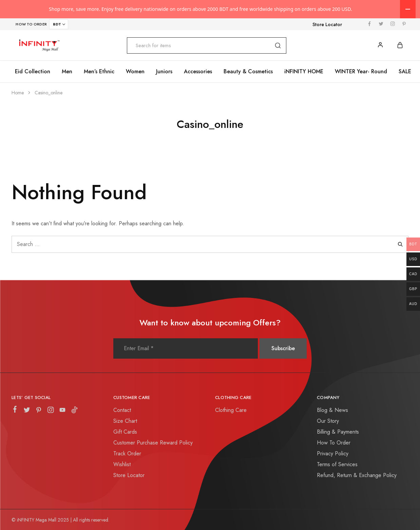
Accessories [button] (198, 72)
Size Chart (125, 421)
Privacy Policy (333, 453)
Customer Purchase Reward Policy (153, 443)
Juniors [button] (164, 72)
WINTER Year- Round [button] (361, 72)
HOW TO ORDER (31, 24)
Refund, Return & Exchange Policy (357, 475)
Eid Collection (33, 72)
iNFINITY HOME (304, 72)
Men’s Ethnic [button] (99, 72)
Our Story (328, 421)
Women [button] (135, 72)
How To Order (334, 443)
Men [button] (67, 72)
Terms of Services (337, 464)
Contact (122, 410)
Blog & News (332, 410)
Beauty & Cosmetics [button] (248, 72)
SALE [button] (405, 72)
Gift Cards (125, 432)
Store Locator (327, 24)
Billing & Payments (338, 432)
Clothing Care (231, 410)
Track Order (127, 453)
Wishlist (122, 464)
